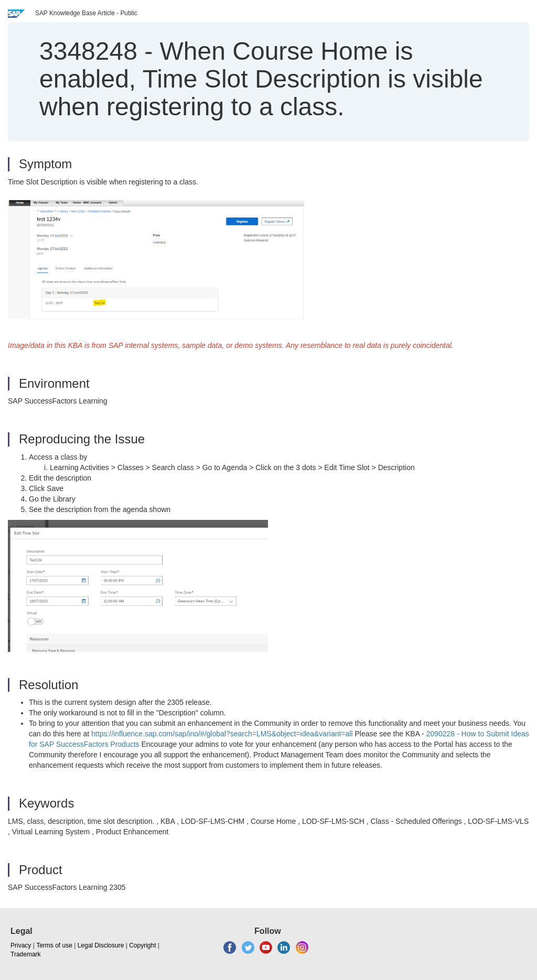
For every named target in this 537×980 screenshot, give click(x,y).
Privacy (21, 945)
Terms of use (54, 945)
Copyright (142, 945)
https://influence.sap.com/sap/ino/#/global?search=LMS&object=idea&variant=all (222, 734)
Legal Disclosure (101, 945)
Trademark (26, 954)
